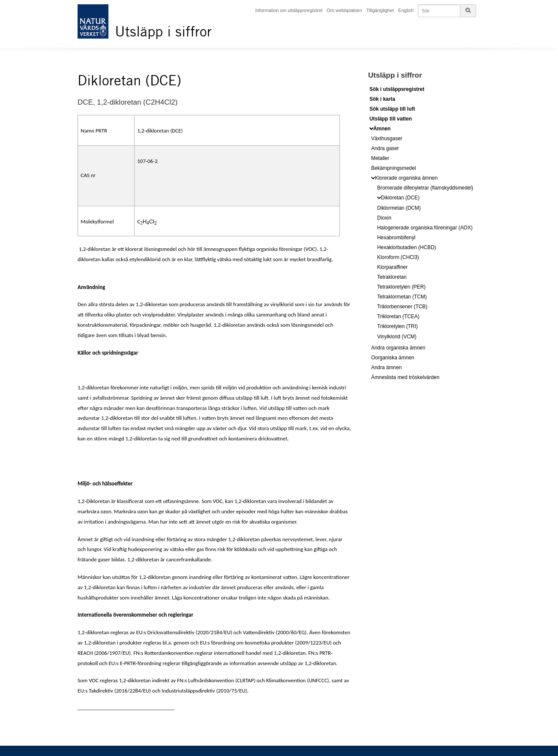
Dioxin (384, 217)
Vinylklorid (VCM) (397, 336)
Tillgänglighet (382, 10)
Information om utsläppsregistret (291, 10)
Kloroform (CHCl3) (398, 257)
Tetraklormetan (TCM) (402, 296)
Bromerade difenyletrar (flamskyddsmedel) (425, 187)
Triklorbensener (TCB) (402, 306)
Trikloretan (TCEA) (398, 316)
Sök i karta (382, 99)
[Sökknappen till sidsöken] (468, 10)
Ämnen (382, 128)
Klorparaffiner (392, 267)
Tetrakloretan (392, 277)
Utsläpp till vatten (391, 118)
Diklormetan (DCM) (399, 207)
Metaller (380, 158)
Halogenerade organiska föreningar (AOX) (425, 227)
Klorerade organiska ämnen (406, 178)
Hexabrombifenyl (396, 237)
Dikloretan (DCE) (400, 197)
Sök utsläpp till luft (392, 108)
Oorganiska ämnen (393, 357)
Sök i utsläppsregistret (397, 89)
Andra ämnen (386, 367)
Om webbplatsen (346, 10)
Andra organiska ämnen (398, 347)
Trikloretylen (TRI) (397, 326)
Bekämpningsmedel (393, 168)
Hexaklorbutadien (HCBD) (406, 247)
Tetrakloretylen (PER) (401, 286)
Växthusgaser (387, 138)
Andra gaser (385, 148)
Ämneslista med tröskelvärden (405, 376)
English (408, 10)
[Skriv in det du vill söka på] (448, 10)
